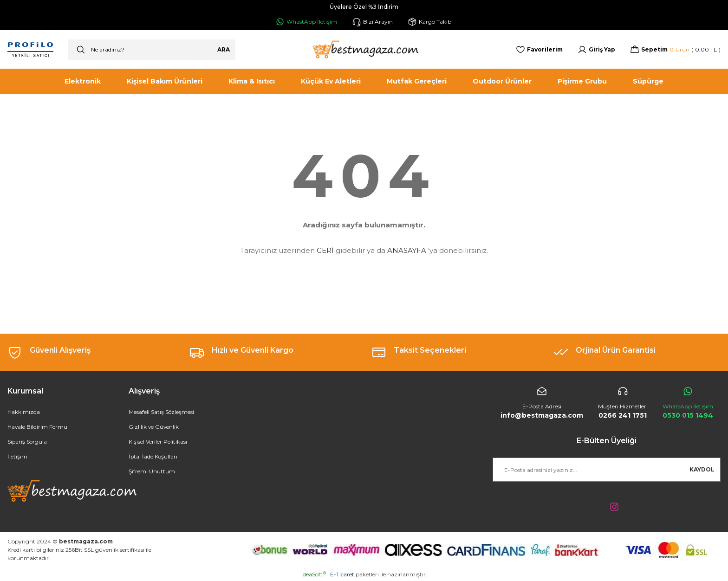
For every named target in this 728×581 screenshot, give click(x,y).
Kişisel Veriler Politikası (158, 442)
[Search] (152, 50)
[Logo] (364, 50)
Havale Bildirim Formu (38, 427)
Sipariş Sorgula (28, 442)
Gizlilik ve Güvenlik (154, 427)
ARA (224, 49)
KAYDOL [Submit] (702, 469)
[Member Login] (596, 50)
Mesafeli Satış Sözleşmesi (162, 412)
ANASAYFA (407, 250)
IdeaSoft (314, 574)
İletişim (17, 457)
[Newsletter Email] (607, 470)
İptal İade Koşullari (153, 457)
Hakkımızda (24, 412)
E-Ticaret (342, 574)
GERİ (325, 250)
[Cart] (675, 50)
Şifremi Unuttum (152, 472)
